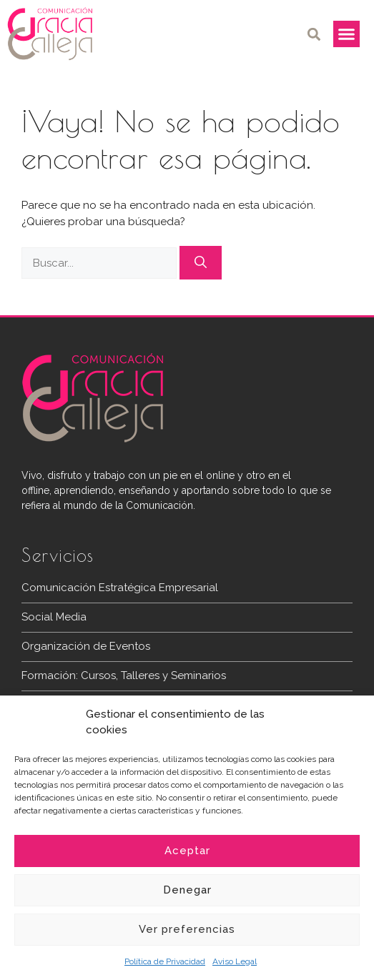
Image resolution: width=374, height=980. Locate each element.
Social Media (54, 617)
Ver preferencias (187, 929)
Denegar (187, 890)
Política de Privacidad (165, 961)
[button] (314, 34)
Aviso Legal (235, 961)
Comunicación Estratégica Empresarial (120, 588)
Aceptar (187, 851)
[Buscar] (201, 263)
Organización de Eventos (86, 646)
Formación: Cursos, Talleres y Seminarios (124, 675)
